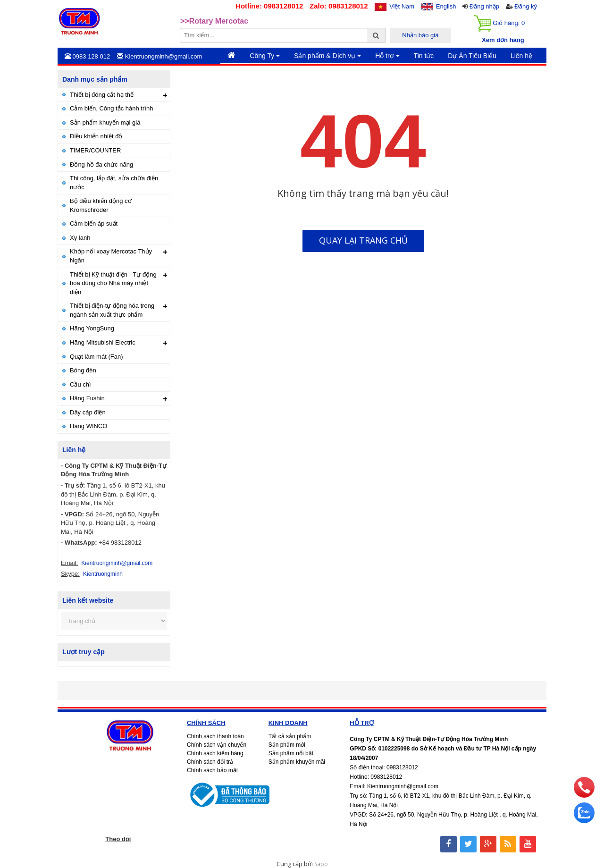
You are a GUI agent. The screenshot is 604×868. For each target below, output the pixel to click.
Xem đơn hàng (503, 40)
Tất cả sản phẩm (290, 736)
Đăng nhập (484, 6)
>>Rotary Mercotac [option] (214, 21)
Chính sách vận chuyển (217, 745)
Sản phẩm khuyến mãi (297, 762)
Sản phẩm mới (287, 745)
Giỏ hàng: (499, 23)
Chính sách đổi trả (210, 762)
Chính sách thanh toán (215, 736)
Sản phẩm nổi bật (291, 753)
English (446, 6)
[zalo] (584, 821)
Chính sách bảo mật (212, 770)
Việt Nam (402, 6)
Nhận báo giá (420, 35)
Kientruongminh (103, 574)
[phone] (584, 795)
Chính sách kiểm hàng (215, 753)
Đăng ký (526, 6)
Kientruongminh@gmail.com (117, 563)
